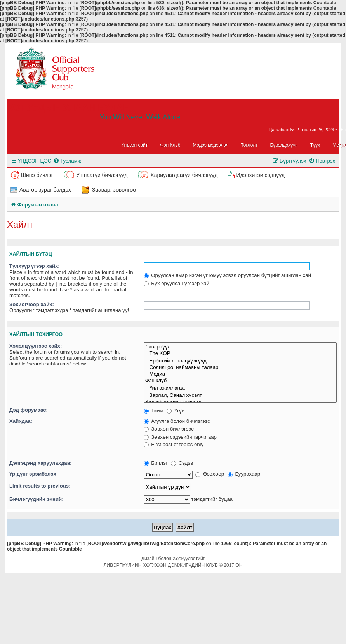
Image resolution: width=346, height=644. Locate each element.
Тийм (154, 411)
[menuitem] (67, 161)
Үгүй (176, 411)
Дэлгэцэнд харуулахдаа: (40, 463)
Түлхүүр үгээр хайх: (35, 266)
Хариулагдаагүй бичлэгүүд (184, 175)
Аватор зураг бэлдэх (45, 190)
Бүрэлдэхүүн (284, 145)
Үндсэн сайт (135, 145)
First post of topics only (174, 444)
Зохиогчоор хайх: (32, 304)
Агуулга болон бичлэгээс (177, 421)
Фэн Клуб (170, 145)
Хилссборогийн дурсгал (240, 402)
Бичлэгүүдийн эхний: (37, 499)
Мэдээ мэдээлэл (211, 145)
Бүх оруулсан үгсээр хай (176, 283)
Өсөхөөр (210, 474)
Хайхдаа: (21, 421)
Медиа (240, 374)
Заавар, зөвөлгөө (114, 190)
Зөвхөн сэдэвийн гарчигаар (180, 437)
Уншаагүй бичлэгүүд (102, 175)
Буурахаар (244, 474)
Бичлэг (156, 463)
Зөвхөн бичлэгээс (169, 429)
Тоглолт (249, 145)
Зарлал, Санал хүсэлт (240, 395)
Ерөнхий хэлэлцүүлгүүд (240, 361)
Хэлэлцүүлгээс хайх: (36, 346)
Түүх (315, 145)
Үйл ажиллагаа (240, 388)
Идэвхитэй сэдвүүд (260, 175)
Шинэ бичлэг (37, 175)
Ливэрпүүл (240, 347)
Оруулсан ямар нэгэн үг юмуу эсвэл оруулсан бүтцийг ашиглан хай (227, 275)
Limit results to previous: (40, 486)
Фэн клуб (240, 381)
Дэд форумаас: (29, 410)
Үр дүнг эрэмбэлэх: (34, 474)
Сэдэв (182, 463)
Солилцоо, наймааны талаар (240, 368)
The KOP (240, 354)
